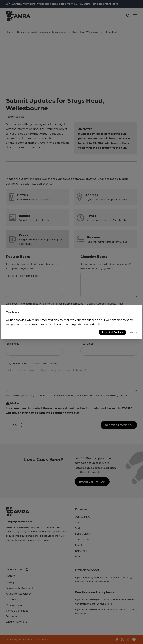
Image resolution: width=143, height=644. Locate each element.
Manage (134, 332)
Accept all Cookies (112, 332)
